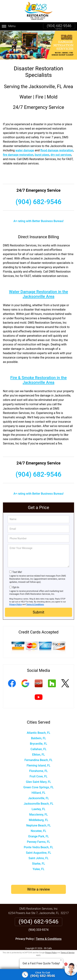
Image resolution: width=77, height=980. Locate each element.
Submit (38, 612)
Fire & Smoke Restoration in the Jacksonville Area (38, 380)
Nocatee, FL (39, 831)
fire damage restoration (18, 155)
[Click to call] (38, 975)
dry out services (61, 155)
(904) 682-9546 (59, 26)
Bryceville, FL (38, 744)
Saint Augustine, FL (38, 853)
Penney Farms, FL (39, 842)
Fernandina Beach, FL (38, 760)
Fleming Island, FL (38, 765)
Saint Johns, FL (38, 858)
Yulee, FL (39, 869)
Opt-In (16, 587)
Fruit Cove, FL (38, 776)
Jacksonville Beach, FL (39, 804)
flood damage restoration (57, 150)
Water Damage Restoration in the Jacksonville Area (38, 294)
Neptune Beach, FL (38, 825)
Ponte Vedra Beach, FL (38, 847)
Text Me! (17, 572)
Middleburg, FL (38, 820)
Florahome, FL (38, 771)
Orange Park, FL (38, 836)
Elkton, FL (38, 755)
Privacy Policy (16, 604)
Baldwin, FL (38, 738)
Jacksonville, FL (38, 798)
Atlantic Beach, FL (39, 733)
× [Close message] (61, 960)
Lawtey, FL (39, 809)
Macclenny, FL (38, 815)
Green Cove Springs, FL (38, 787)
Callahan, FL (38, 749)
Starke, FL (38, 864)
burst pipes (42, 155)
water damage (25, 150)
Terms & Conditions (35, 604)
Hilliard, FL (38, 793)
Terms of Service (68, 953)
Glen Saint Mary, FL (38, 782)
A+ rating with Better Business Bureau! (39, 221)
